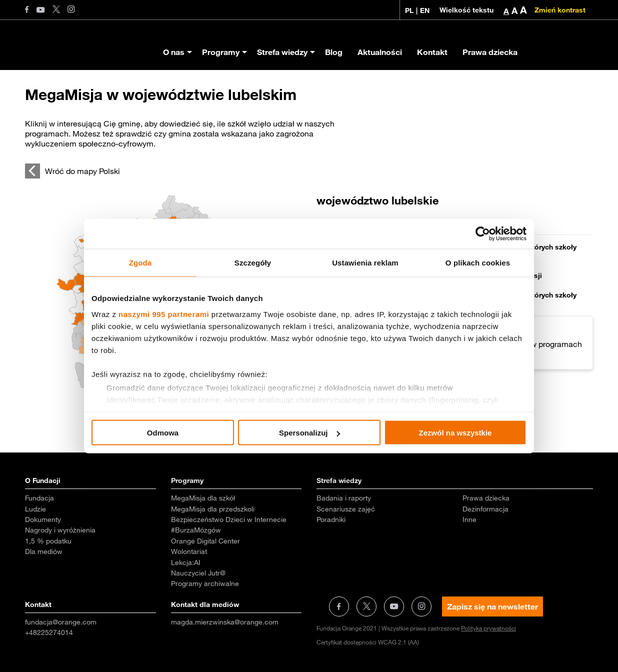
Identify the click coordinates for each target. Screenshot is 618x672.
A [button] (506, 11)
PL (409, 10)
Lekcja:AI (186, 562)
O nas (174, 52)
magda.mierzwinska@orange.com (225, 622)
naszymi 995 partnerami (164, 314)
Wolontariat (189, 551)
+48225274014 (49, 632)
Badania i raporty (344, 498)
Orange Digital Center (205, 541)
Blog (334, 52)
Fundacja (39, 498)
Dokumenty (43, 519)
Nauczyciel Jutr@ (198, 573)
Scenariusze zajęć (346, 509)
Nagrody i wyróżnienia (60, 530)
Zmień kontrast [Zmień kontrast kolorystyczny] (560, 10)
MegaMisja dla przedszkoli (213, 509)
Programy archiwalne (205, 583)
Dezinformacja (485, 509)
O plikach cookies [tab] (478, 263)
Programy (221, 52)
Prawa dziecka (490, 52)
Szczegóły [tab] (253, 263)
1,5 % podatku (48, 541)
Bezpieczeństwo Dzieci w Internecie (229, 519)
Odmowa (163, 433)
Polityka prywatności (488, 628)
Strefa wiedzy (282, 52)
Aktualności (380, 52)
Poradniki (331, 519)
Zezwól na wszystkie (455, 433)
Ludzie (35, 509)
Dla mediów (44, 551)
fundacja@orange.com (61, 622)
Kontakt (432, 52)
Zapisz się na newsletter (492, 606)
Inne (469, 519)
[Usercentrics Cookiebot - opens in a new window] (483, 234)
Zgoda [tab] (140, 263)
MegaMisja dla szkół (203, 498)
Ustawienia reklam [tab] (365, 263)
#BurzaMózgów (196, 530)
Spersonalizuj (309, 433)
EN (425, 10)
